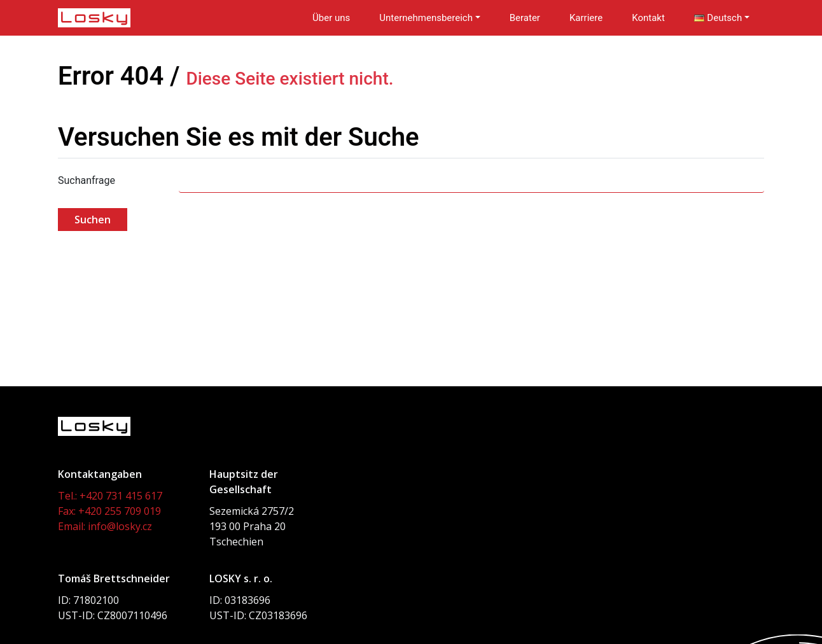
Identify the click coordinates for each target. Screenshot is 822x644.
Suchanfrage (87, 180)
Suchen (93, 220)
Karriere (586, 18)
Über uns (331, 18)
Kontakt (648, 18)
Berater (525, 18)
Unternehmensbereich (426, 18)
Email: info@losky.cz (105, 526)
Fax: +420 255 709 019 (109, 511)
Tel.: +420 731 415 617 (110, 496)
